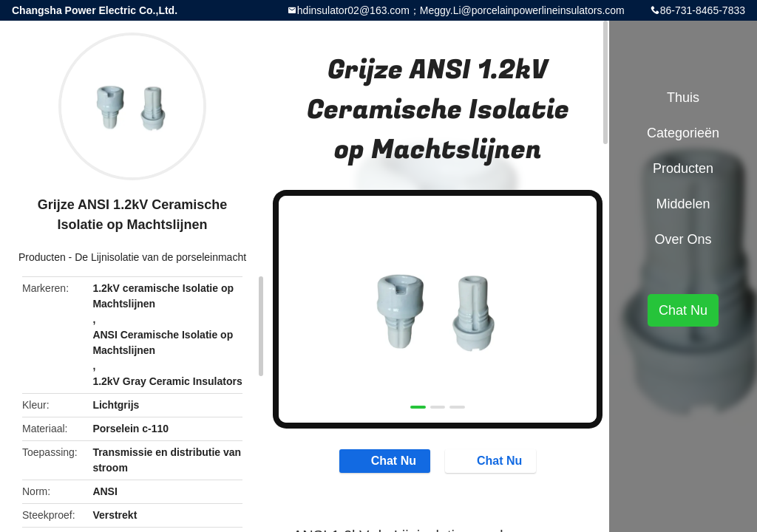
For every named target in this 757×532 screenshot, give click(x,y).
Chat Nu (386, 460)
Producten (42, 257)
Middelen (683, 204)
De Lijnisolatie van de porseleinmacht (160, 257)
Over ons (683, 239)
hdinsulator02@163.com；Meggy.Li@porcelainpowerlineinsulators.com (461, 10)
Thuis (683, 98)
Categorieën (683, 133)
